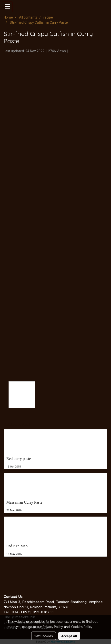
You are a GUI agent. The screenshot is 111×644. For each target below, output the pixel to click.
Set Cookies (44, 636)
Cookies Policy (82, 626)
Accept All (69, 636)
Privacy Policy (53, 626)
